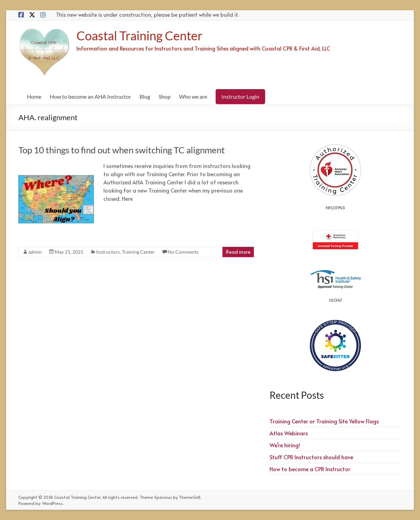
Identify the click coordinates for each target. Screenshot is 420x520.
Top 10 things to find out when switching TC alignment (122, 150)
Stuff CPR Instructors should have (311, 457)
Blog (145, 96)
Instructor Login (240, 96)
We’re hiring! (285, 445)
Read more (238, 252)
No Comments (183, 252)
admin (35, 252)
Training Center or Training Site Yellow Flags (324, 421)
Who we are (193, 96)
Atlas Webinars (289, 433)
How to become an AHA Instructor (90, 96)
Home (34, 96)
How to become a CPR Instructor (310, 469)
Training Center (138, 252)
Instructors (108, 252)
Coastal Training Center (140, 36)
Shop (165, 96)
